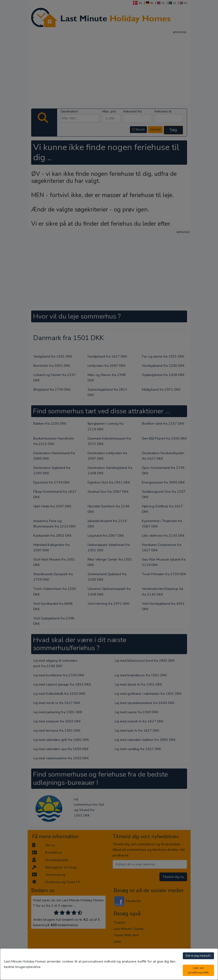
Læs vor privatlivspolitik (198, 970)
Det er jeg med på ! (198, 956)
